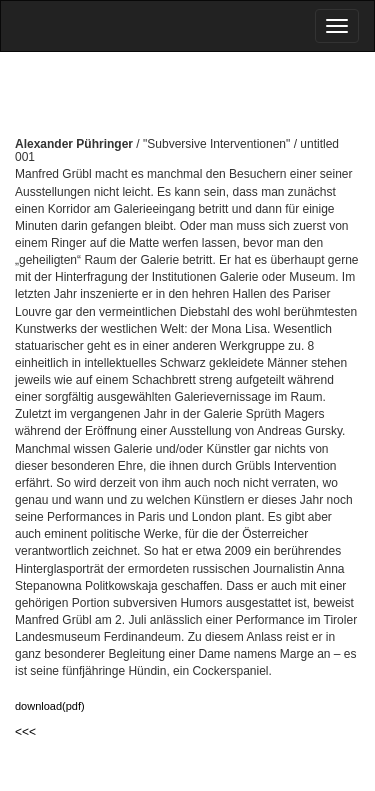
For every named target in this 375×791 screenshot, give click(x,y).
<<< (25, 732)
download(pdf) (50, 706)
